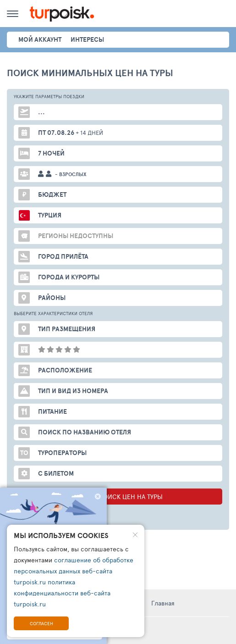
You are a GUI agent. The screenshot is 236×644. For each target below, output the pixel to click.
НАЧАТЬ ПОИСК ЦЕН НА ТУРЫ (118, 497)
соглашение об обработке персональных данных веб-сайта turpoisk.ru (74, 571)
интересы (87, 39)
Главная (163, 603)
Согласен (41, 623)
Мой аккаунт (40, 39)
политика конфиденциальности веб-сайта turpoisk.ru (62, 593)
